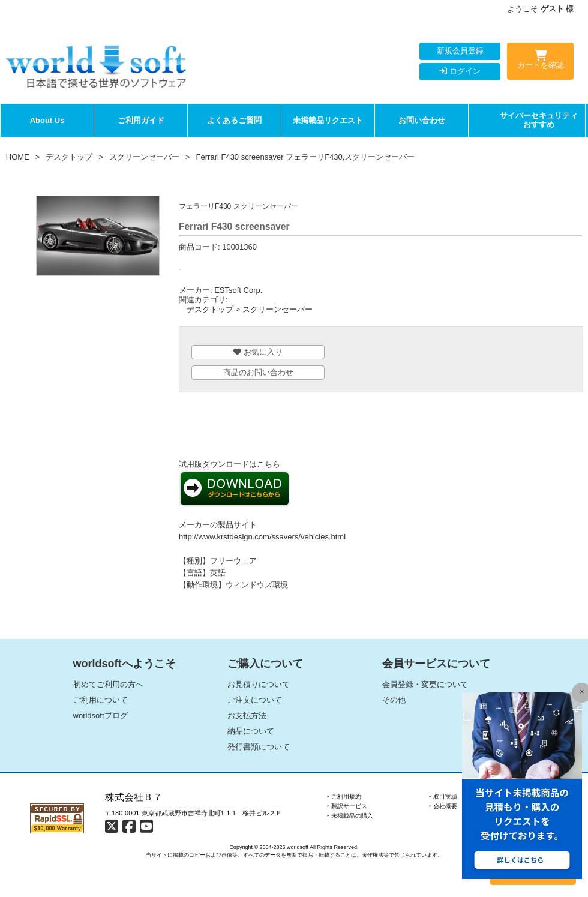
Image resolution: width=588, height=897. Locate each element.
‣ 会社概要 (443, 806)
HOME (18, 157)
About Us (47, 120)
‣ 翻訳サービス (347, 806)
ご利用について (100, 700)
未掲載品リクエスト (328, 120)
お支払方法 (247, 715)
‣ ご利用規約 (344, 796)
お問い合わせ (422, 120)
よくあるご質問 (234, 120)
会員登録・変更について (425, 684)
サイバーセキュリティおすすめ (539, 120)
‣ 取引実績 (443, 796)
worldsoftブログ (100, 715)
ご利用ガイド (141, 120)
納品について (251, 731)
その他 (394, 700)
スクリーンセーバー (144, 157)
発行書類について (259, 747)
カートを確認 (540, 62)
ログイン (460, 71)
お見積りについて (259, 684)
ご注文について (255, 700)
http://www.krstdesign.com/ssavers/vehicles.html (262, 537)
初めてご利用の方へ (108, 684)
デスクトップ (69, 157)
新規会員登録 (460, 51)
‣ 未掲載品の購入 (350, 816)
